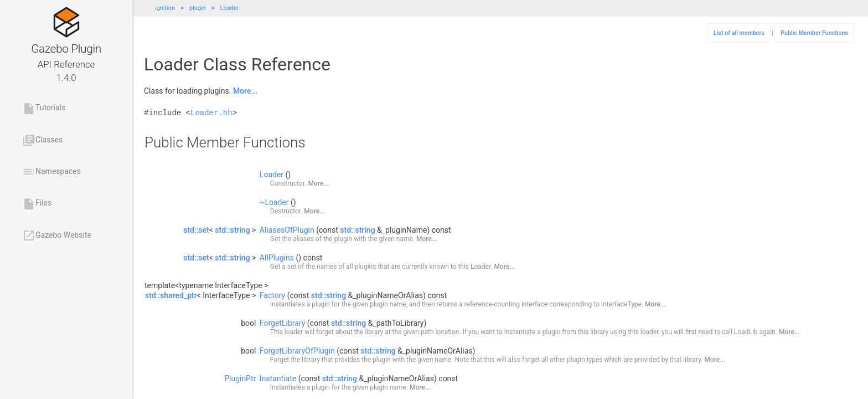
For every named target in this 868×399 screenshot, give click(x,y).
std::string (232, 230)
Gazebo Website (57, 236)
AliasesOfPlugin (287, 230)
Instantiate (278, 378)
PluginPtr (240, 378)
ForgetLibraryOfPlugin (297, 351)
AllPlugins (277, 258)
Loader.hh (211, 113)
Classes (42, 140)
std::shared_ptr (171, 295)
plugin (198, 8)
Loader (230, 8)
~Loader (274, 202)
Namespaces (51, 172)
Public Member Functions (814, 33)
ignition (165, 8)
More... (245, 91)
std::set (196, 230)
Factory (272, 295)
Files (37, 204)
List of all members (739, 33)
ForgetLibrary (282, 323)
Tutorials (44, 109)
